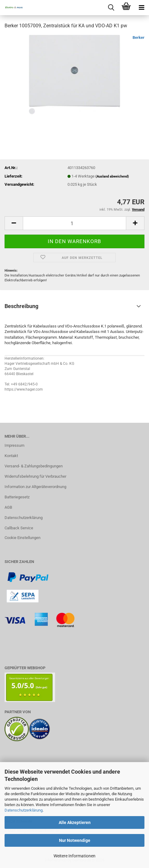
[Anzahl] (74, 223)
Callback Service (19, 528)
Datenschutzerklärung (24, 810)
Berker (139, 37)
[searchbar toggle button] (111, 8)
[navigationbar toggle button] (141, 8)
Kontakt (11, 456)
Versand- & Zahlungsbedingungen (34, 466)
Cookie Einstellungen (23, 538)
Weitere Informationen (74, 856)
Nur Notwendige (75, 840)
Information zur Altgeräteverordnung (35, 487)
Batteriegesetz (17, 497)
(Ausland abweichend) (112, 176)
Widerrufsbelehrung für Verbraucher (35, 476)
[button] (14, 223)
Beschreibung (21, 306)
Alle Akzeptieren (75, 822)
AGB (8, 507)
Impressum (14, 445)
